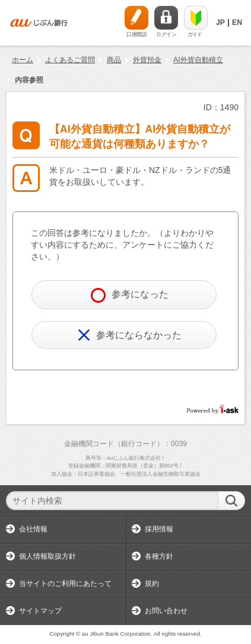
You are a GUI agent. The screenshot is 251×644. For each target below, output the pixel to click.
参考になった (130, 295)
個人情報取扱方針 (47, 556)
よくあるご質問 (70, 60)
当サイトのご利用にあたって (65, 584)
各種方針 (159, 556)
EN (237, 23)
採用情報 (159, 529)
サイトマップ (40, 611)
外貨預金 (147, 60)
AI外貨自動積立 (198, 60)
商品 (114, 60)
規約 (152, 584)
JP (220, 23)
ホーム (23, 60)
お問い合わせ (166, 611)
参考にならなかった (130, 335)
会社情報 (33, 529)
